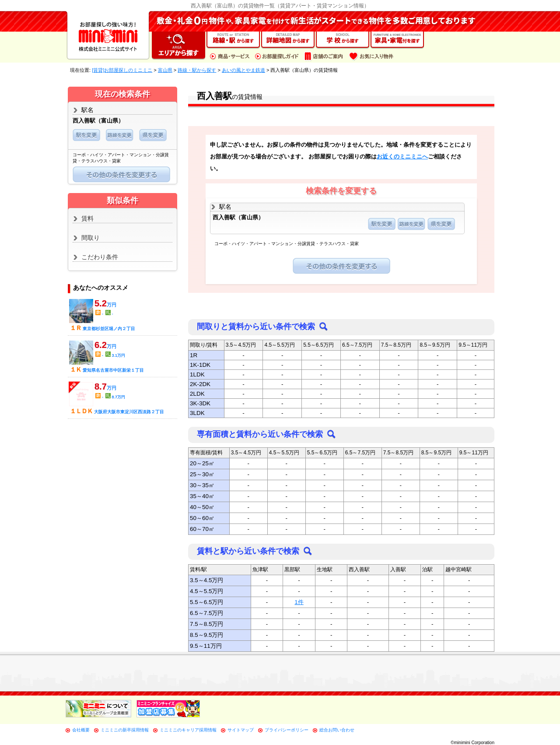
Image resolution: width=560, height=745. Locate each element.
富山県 (165, 70)
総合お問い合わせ (337, 730)
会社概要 (81, 730)
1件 (299, 602)
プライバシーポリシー (287, 730)
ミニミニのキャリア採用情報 (188, 730)
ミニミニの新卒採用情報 (125, 730)
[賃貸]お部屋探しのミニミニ (122, 70)
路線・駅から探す (197, 70)
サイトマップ (241, 730)
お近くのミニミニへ (402, 156)
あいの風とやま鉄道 (243, 70)
